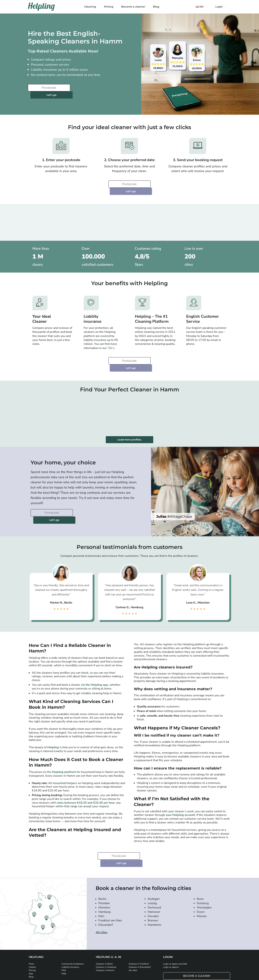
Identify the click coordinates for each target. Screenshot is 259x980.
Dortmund (154, 872)
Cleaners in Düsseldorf (140, 931)
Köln (101, 880)
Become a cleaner (133, 7)
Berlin (102, 863)
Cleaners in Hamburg (106, 931)
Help (64, 938)
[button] (202, 7)
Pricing (109, 7)
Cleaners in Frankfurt (139, 928)
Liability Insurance (70, 931)
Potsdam (104, 867)
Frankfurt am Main (110, 885)
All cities (102, 897)
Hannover (154, 876)
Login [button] (219, 7)
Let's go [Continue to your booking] (93, 88)
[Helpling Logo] (41, 7)
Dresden (153, 880)
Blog (156, 7)
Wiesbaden (204, 872)
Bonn (200, 863)
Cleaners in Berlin (104, 928)
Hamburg (104, 876)
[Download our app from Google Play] (85, 954)
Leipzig (152, 867)
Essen (201, 876)
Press (31, 928)
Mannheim (155, 889)
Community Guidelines (73, 928)
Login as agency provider (175, 928)
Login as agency (171, 931)
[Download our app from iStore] (64, 954)
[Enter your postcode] (49, 88)
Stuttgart (154, 863)
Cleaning (90, 7)
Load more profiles (130, 418)
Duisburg (203, 867)
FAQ (64, 935)
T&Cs (111, 334)
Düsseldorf (106, 889)
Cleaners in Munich (105, 935)
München (104, 872)
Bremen (153, 885)
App (31, 938)
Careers (32, 931)
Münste (202, 880)
